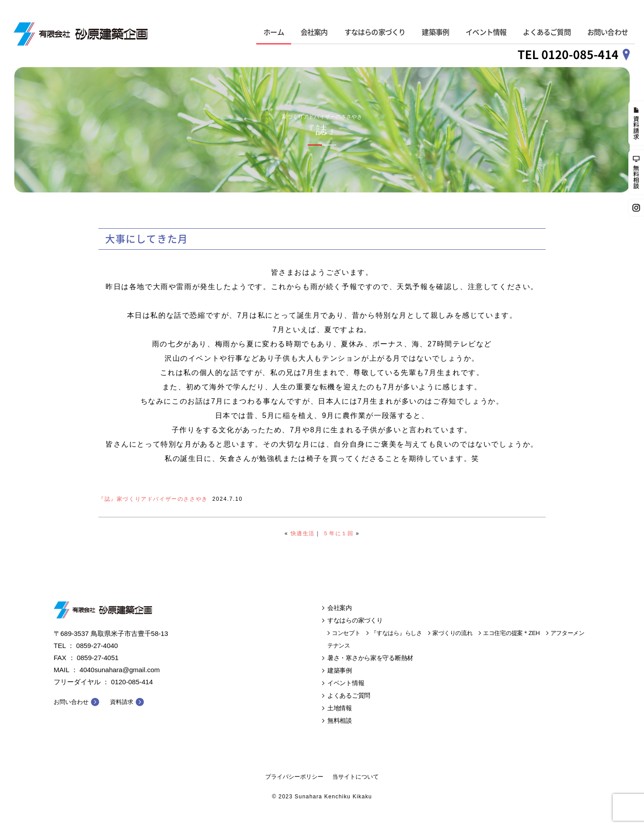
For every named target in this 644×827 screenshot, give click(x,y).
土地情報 (340, 708)
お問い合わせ (608, 32)
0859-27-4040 (97, 646)
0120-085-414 (132, 682)
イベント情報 (486, 32)
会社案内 (314, 32)
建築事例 (435, 32)
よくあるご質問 (547, 32)
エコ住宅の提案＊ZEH (511, 633)
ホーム (274, 32)
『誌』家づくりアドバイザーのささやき (153, 499)
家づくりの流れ (452, 633)
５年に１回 (338, 533)
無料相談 (340, 720)
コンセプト (346, 633)
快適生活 (303, 533)
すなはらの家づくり (375, 32)
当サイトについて (356, 777)
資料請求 (122, 702)
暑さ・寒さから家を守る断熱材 (370, 658)
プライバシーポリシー (294, 777)
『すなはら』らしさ (396, 633)
